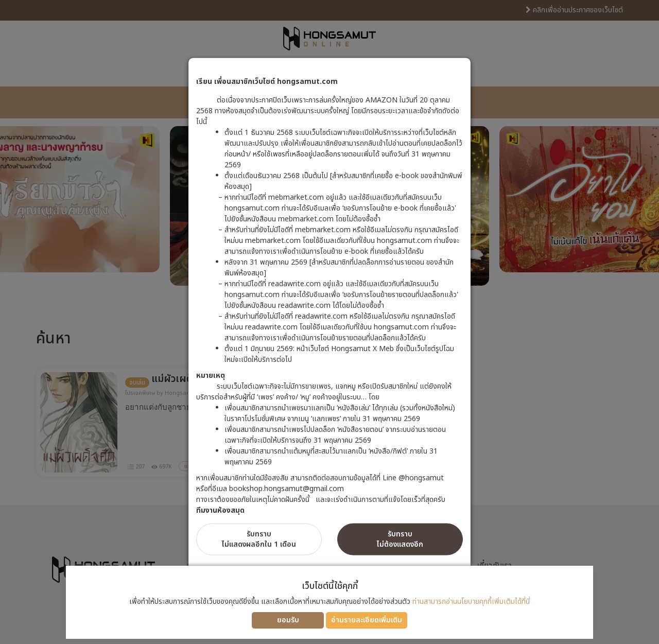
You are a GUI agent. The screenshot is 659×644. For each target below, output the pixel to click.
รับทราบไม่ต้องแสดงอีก (400, 539)
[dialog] (329, 322)
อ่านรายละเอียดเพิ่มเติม (367, 620)
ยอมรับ (288, 620)
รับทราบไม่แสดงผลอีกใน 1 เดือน (259, 539)
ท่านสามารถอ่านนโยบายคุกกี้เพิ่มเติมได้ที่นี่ (471, 602)
